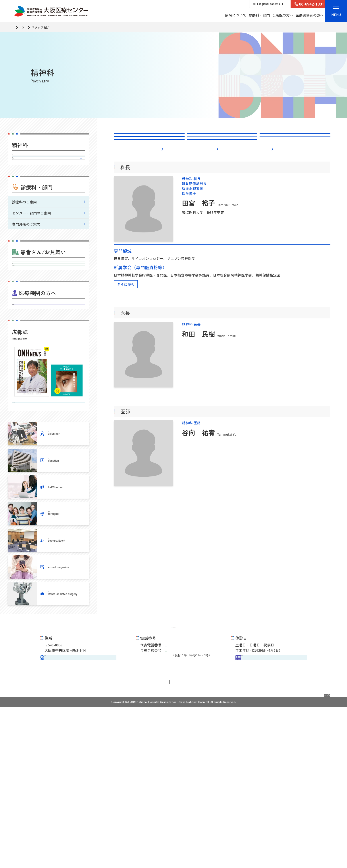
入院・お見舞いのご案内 (48, 361)
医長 (175, 182)
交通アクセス (78, 817)
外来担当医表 (48, 179)
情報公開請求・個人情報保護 (134, 843)
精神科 (54, 27)
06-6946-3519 (181, 810)
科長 (120, 182)
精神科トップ (48, 159)
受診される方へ (48, 338)
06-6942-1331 (181, 803)
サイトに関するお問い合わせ (185, 843)
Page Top (317, 854)
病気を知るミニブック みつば (48, 530)
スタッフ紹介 (48, 189)
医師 (229, 182)
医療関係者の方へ (268, 15)
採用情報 (291, 15)
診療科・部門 (217, 15)
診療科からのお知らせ (32, 209)
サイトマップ (223, 843)
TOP (17, 27)
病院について (194, 15)
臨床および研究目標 (49, 218)
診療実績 (48, 199)
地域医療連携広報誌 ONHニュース (48, 542)
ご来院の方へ (241, 15)
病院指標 (48, 227)
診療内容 (48, 169)
